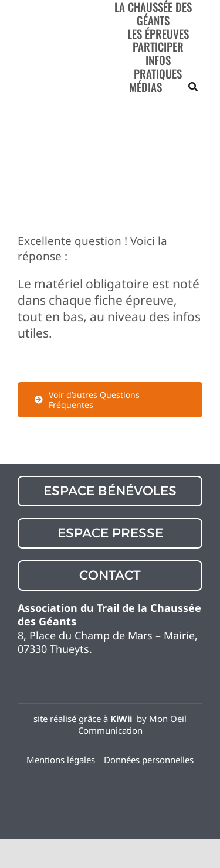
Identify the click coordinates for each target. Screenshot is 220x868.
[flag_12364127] (110, 780)
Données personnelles (149, 760)
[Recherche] (193, 87)
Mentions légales (61, 760)
